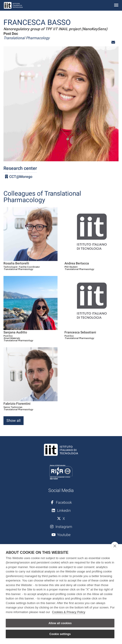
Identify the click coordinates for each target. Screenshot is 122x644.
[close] (115, 546)
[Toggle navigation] (116, 5)
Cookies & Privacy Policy (69, 612)
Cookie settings (60, 634)
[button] (113, 42)
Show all (14, 421)
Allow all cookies (60, 623)
